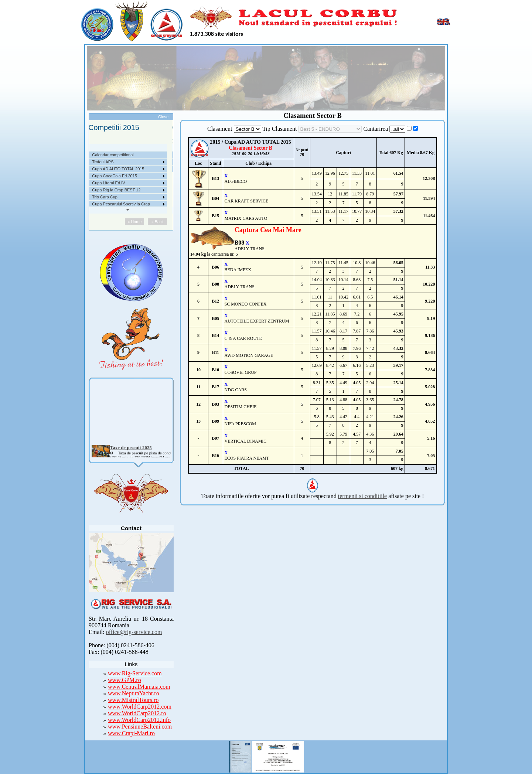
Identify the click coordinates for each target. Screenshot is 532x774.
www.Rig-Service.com (135, 673)
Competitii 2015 (108, 197)
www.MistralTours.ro (133, 700)
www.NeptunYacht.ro (134, 693)
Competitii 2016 (108, 190)
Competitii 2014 (108, 204)
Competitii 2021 (108, 155)
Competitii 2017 (108, 183)
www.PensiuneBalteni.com (140, 727)
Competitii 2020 (108, 162)
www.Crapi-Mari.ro (131, 733)
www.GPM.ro (125, 680)
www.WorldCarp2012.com (140, 707)
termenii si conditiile (362, 496)
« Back (160, 222)
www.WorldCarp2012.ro (137, 713)
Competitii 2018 (108, 176)
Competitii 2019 (108, 169)
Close (163, 117)
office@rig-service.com (134, 632)
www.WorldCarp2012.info (139, 720)
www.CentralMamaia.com (139, 687)
